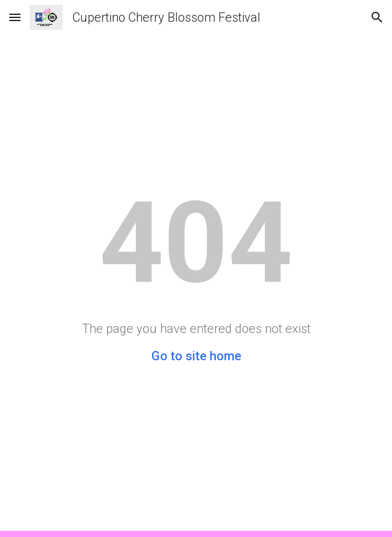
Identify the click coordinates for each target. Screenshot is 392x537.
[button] (15, 17)
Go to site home (196, 356)
